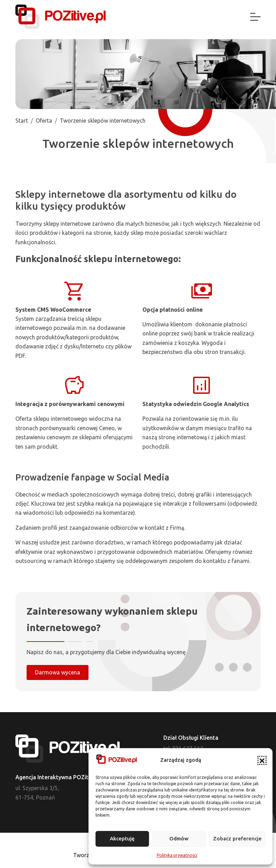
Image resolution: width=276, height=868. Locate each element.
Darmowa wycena (58, 672)
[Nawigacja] (255, 17)
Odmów (179, 838)
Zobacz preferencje (237, 838)
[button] (262, 760)
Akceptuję (122, 838)
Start (22, 121)
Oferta (44, 121)
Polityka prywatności (177, 855)
